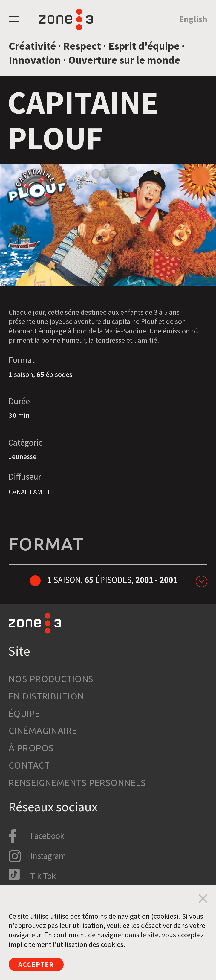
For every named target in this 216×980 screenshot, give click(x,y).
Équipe (24, 714)
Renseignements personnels (77, 783)
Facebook (47, 836)
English (193, 19)
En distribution (46, 696)
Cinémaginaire (43, 731)
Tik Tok (43, 876)
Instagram (48, 856)
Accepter (36, 964)
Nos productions (51, 679)
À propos (31, 748)
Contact (29, 765)
